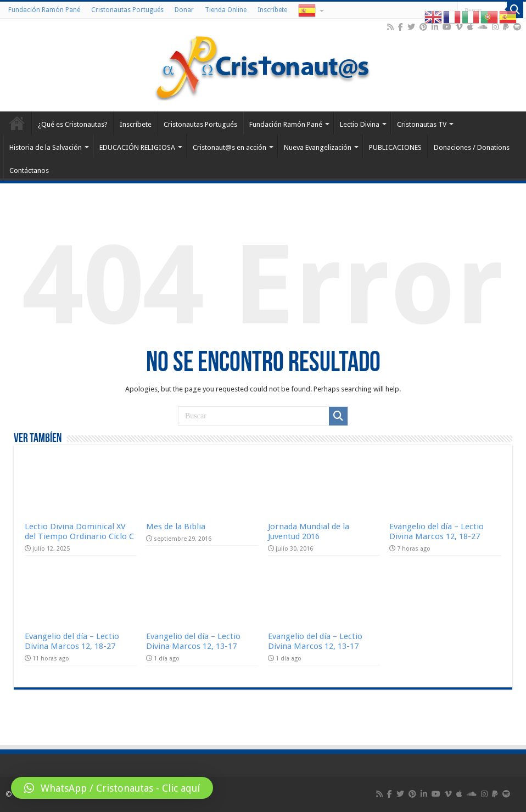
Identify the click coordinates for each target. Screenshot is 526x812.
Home (17, 123)
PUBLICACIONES (395, 147)
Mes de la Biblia (176, 527)
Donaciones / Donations (472, 147)
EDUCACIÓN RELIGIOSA (137, 147)
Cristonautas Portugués (127, 10)
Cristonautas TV (422, 124)
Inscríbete (272, 10)
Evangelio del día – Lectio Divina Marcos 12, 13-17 (193, 641)
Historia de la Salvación (46, 147)
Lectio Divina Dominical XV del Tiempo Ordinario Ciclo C (79, 531)
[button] (112, 788)
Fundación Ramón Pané (44, 10)
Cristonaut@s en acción (230, 147)
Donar (184, 10)
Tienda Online (226, 10)
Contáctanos (29, 170)
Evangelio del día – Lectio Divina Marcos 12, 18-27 (437, 531)
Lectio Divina (360, 124)
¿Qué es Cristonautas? (73, 124)
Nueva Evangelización (318, 147)
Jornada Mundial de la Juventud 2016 (309, 531)
